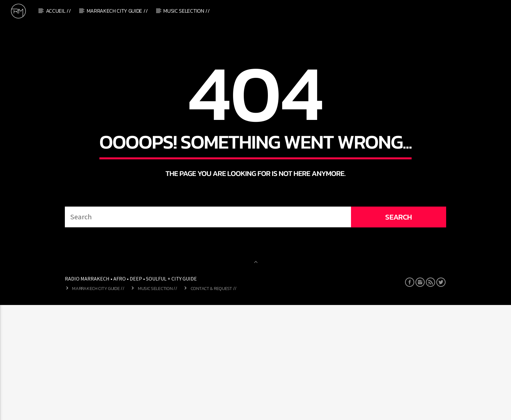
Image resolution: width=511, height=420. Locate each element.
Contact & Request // (214, 404)
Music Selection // (186, 11)
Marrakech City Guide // (117, 11)
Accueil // (58, 11)
